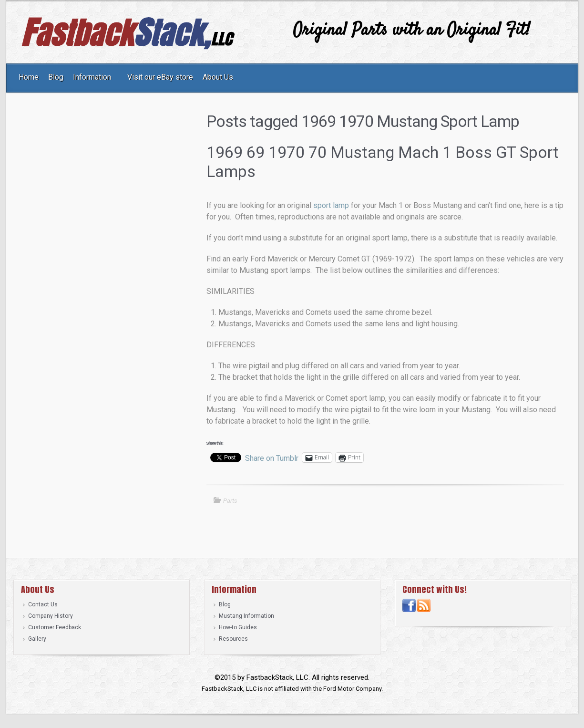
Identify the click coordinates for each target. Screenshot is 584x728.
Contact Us (43, 604)
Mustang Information (246, 616)
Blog (225, 604)
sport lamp (331, 205)
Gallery (37, 639)
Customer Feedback (55, 627)
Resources (233, 639)
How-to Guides (238, 627)
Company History (51, 616)
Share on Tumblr (272, 458)
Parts (230, 501)
